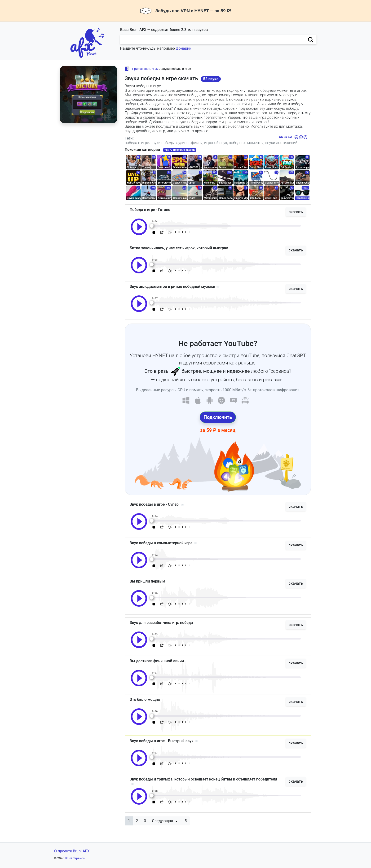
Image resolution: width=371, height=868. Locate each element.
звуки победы (163, 143)
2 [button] (137, 821)
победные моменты (246, 143)
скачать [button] (296, 212)
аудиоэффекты (189, 143)
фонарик (184, 48)
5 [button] (186, 821)
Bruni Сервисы (75, 858)
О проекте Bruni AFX (72, 851)
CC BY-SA (285, 137)
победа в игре (137, 143)
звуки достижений (281, 143)
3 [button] (145, 821)
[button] (129, 821)
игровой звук (216, 143)
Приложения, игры (145, 69)
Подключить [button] (218, 417)
